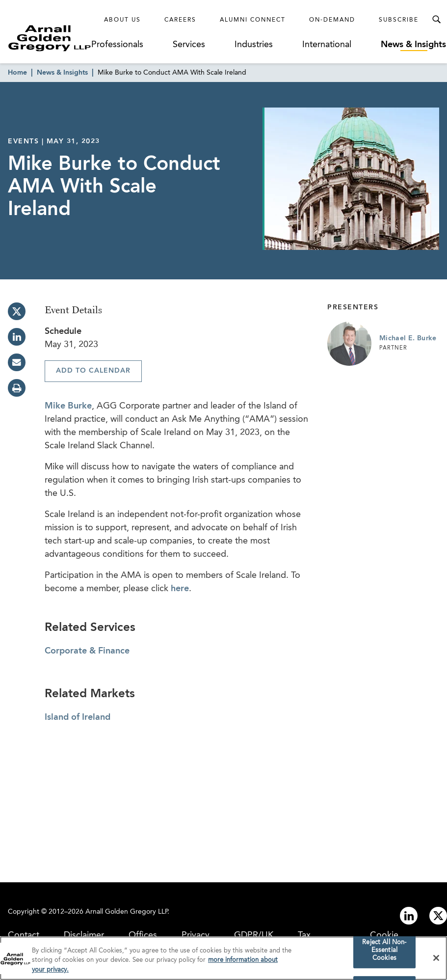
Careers (180, 20)
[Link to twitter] (438, 916)
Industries (254, 45)
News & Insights (413, 45)
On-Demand (332, 20)
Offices (143, 935)
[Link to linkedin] (409, 916)
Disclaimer (84, 935)
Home (17, 73)
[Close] (436, 960)
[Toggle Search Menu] (436, 20)
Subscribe (399, 20)
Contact (24, 935)
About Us (122, 20)
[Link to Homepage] (50, 38)
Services (189, 45)
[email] (17, 362)
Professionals (117, 45)
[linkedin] (17, 337)
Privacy (196, 935)
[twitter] (17, 311)
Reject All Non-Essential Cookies (384, 953)
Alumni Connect (253, 20)
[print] (17, 388)
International (327, 45)
